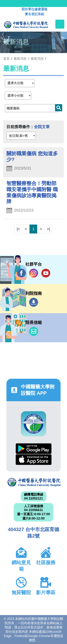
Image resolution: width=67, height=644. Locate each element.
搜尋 (59, 108)
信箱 (34, 331)
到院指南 (34, 302)
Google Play (34, 449)
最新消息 (37, 59)
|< (18, 229)
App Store (34, 460)
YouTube (46, 273)
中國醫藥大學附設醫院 (33, 482)
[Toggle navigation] (60, 24)
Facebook (21, 273)
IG (34, 273)
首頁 (6, 59)
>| (48, 229)
